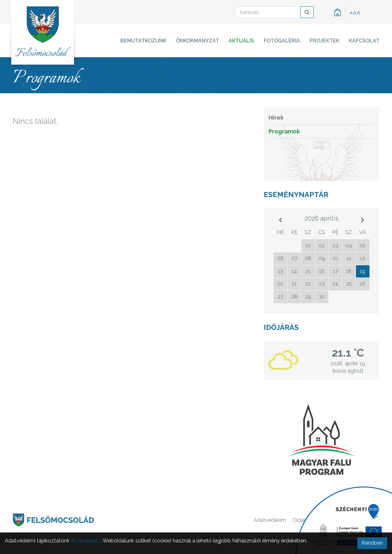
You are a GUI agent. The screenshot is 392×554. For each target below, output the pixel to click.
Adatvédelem (270, 520)
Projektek (324, 41)
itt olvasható (86, 541)
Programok (284, 131)
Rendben (372, 543)
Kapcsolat (364, 41)
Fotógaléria (282, 41)
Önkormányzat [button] (197, 41)
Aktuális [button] (241, 41)
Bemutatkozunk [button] (143, 41)
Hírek (276, 118)
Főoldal (336, 520)
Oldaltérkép (307, 520)
